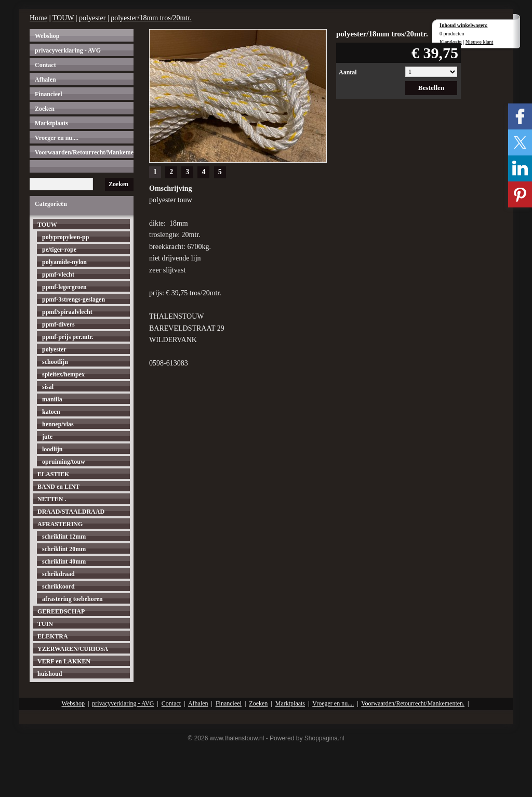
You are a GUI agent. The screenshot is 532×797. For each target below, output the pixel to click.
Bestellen (431, 88)
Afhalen (45, 80)
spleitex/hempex (63, 374)
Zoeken (45, 109)
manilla (52, 399)
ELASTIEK (53, 474)
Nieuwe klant (480, 42)
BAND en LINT (58, 487)
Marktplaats (51, 123)
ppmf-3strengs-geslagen (74, 299)
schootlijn (55, 362)
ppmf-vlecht (58, 275)
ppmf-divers (58, 324)
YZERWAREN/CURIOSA (73, 649)
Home (38, 18)
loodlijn (52, 449)
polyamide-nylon (64, 262)
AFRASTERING (60, 524)
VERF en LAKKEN (64, 661)
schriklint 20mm (64, 549)
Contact (45, 65)
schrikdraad (58, 574)
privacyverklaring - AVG (68, 50)
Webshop (47, 36)
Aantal (348, 72)
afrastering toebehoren (72, 599)
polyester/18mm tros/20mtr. (151, 18)
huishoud (50, 674)
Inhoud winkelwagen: (464, 25)
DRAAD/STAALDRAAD (71, 512)
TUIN (45, 624)
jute (47, 437)
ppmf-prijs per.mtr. (68, 337)
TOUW (63, 18)
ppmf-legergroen (64, 287)
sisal (48, 387)
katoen (51, 412)
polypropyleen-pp (65, 237)
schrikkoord (58, 586)
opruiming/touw (64, 462)
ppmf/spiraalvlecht (67, 312)
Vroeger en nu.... (57, 138)
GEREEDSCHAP (61, 611)
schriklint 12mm (64, 537)
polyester (93, 18)
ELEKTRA (53, 636)
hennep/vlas (58, 424)
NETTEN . (52, 499)
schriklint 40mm (64, 561)
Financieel (49, 94)
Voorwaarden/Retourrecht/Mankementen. (84, 152)
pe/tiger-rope (59, 250)
